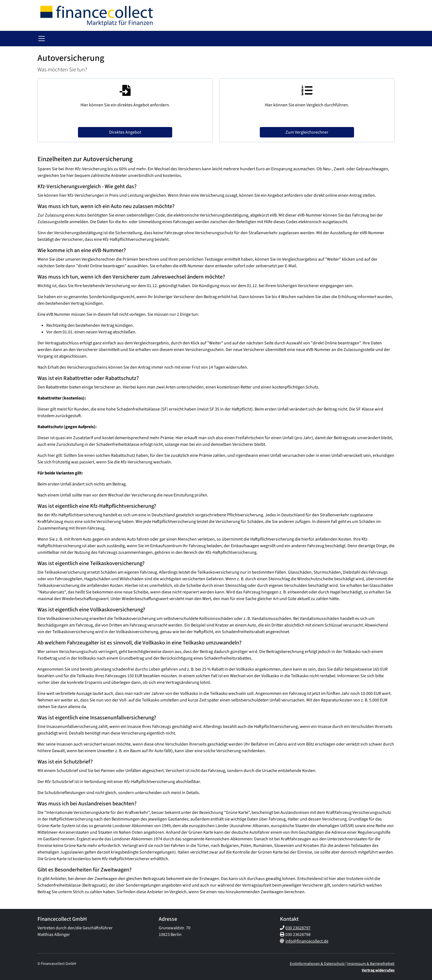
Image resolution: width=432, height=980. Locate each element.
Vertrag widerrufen (378, 970)
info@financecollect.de (307, 941)
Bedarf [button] (212, 39)
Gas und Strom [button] (347, 39)
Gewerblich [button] (269, 39)
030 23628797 (298, 928)
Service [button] (375, 39)
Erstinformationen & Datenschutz (317, 964)
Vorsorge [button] (55, 39)
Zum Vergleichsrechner (307, 133)
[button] (41, 39)
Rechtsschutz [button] (238, 39)
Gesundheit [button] (82, 39)
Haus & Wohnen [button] (184, 39)
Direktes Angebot (125, 133)
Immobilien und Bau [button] (306, 39)
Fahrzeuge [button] (110, 39)
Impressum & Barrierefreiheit (371, 964)
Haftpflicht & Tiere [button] (144, 39)
